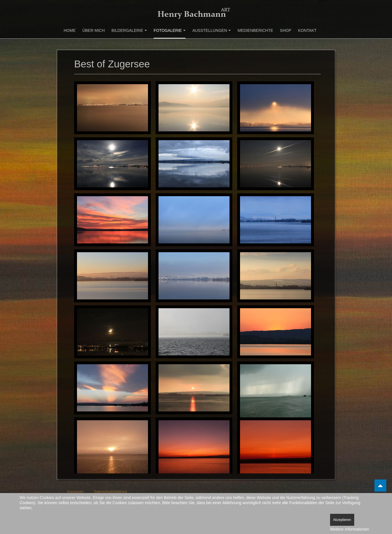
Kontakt (307, 30)
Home (70, 30)
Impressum (75, 492)
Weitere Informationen (350, 529)
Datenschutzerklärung (110, 492)
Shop (286, 30)
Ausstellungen (211, 30)
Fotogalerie (170, 30)
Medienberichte (255, 30)
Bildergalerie (129, 30)
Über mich (94, 30)
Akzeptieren (342, 520)
